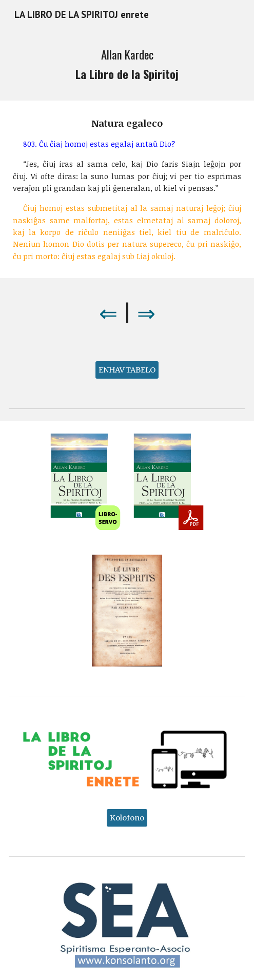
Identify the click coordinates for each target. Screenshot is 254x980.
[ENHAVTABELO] (127, 370)
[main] (127, 65)
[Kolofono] (127, 818)
